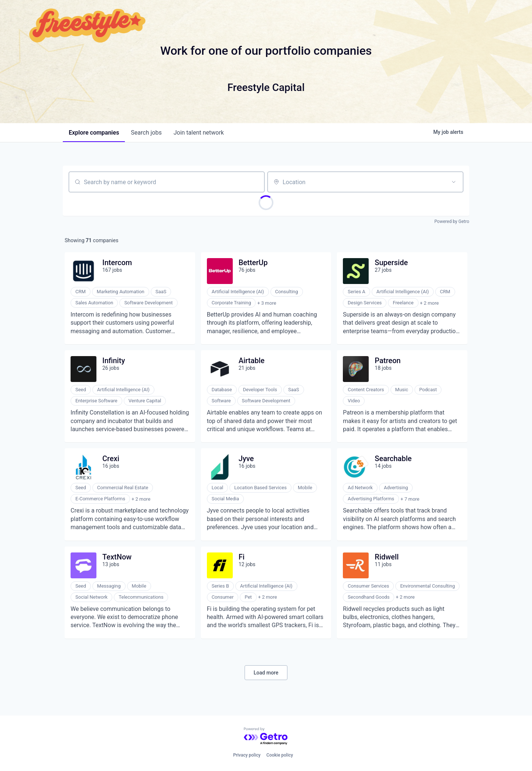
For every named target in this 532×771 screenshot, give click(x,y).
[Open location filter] (454, 182)
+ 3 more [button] (267, 303)
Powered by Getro (452, 222)
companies (94, 133)
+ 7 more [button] (410, 499)
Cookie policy (280, 755)
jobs (146, 133)
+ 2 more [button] (429, 303)
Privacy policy (247, 755)
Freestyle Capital (266, 87)
